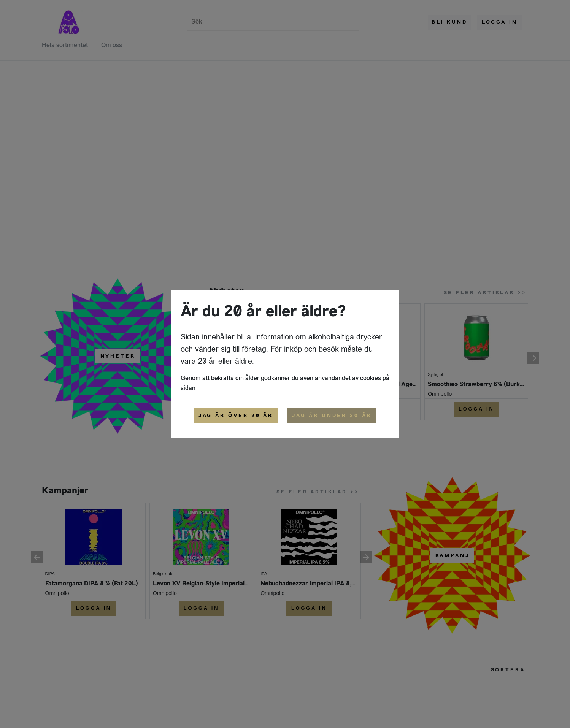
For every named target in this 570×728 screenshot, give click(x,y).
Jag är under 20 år (332, 416)
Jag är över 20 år (236, 416)
